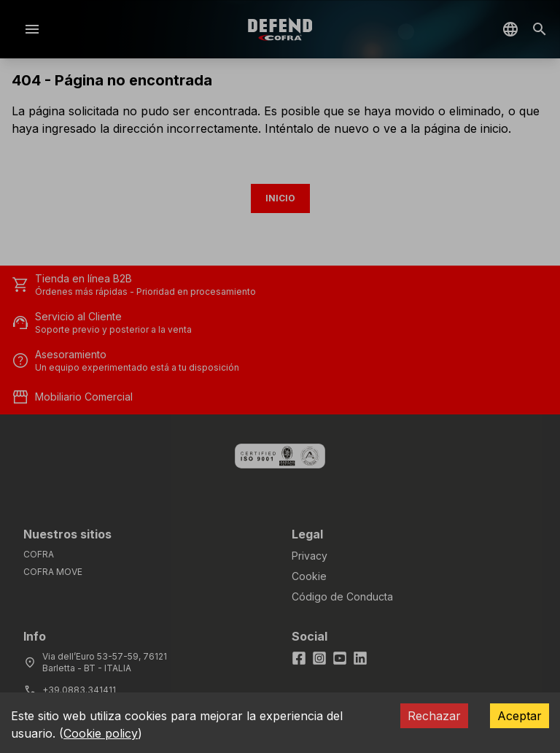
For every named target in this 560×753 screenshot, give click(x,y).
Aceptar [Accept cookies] (520, 716)
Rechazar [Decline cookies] (434, 716)
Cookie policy (101, 733)
